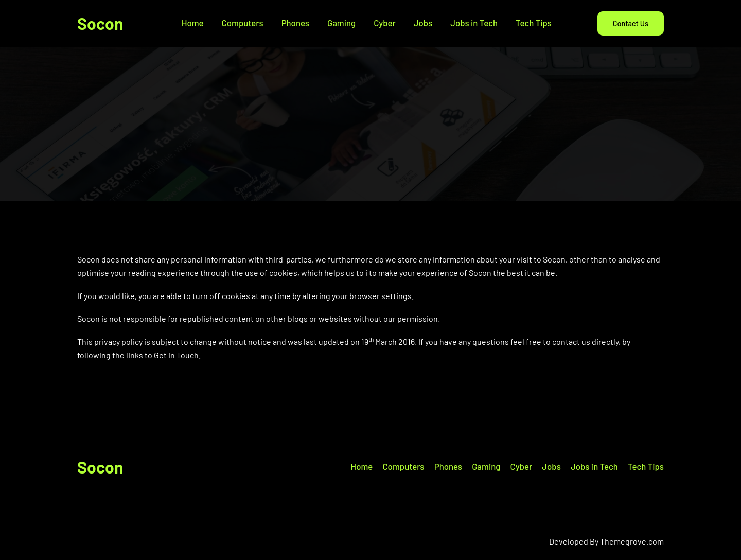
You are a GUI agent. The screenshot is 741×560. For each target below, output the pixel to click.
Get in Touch (176, 355)
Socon (100, 23)
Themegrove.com (632, 541)
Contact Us (631, 23)
